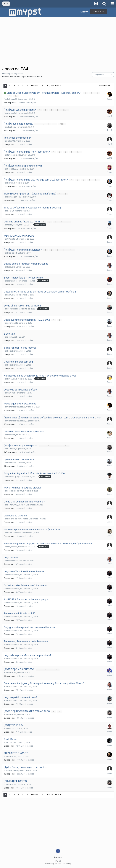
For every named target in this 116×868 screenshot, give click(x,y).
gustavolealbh (13, 309)
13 (111, 75)
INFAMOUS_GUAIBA (16, 505)
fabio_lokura (13, 225)
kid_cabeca (12, 547)
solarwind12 (13, 323)
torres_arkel (12, 155)
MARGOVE (12, 673)
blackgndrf (12, 253)
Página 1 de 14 (54, 86)
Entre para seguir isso (14, 74)
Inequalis (11, 267)
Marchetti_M (13, 435)
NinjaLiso (11, 379)
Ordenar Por (105, 86)
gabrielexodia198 (15, 491)
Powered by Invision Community (58, 864)
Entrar (84, 12)
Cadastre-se (99, 12)
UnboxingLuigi (14, 477)
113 (62, 124)
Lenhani (11, 728)
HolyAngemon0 (14, 197)
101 (71, 250)
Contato (58, 857)
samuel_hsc (12, 295)
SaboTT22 (12, 169)
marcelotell (12, 113)
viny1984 (11, 393)
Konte (10, 211)
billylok (10, 183)
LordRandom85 (14, 533)
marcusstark (13, 561)
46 (78, 152)
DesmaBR (12, 463)
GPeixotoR (12, 239)
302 (65, 110)
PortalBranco (13, 351)
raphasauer (12, 281)
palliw (10, 337)
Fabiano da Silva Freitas (18, 519)
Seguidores (99, 75)
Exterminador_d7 (15, 575)
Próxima (35, 86)
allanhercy (12, 127)
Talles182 (11, 141)
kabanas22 (12, 99)
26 (96, 180)
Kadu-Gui (11, 449)
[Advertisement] (58, 39)
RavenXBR (12, 742)
